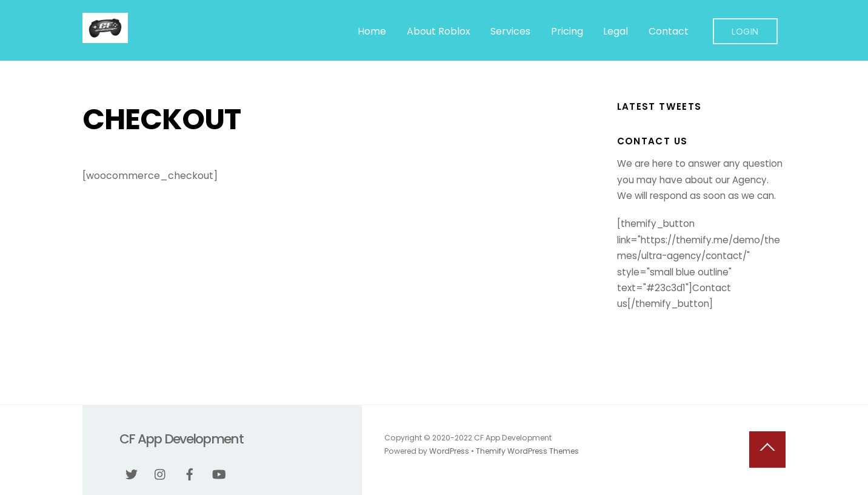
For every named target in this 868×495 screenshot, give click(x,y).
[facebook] (190, 473)
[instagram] (161, 473)
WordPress (449, 451)
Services (510, 31)
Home (372, 31)
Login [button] (745, 32)
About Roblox (439, 31)
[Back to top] (767, 450)
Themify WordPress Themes (527, 451)
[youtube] (219, 473)
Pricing (567, 31)
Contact (669, 31)
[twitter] (132, 473)
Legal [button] (616, 31)
